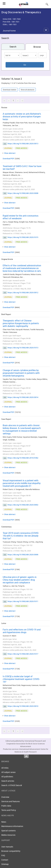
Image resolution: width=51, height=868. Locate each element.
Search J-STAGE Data (12, 785)
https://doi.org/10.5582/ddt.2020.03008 (23, 193)
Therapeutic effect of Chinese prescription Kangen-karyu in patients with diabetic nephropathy (21, 323)
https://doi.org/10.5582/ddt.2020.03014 (23, 397)
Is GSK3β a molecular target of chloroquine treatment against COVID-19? (21, 679)
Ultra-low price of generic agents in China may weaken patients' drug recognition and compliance (20, 580)
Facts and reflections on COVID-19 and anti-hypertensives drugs (22, 631)
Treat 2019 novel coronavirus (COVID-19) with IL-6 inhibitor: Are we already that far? (21, 536)
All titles (5, 768)
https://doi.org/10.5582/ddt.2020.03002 (23, 505)
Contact (5, 860)
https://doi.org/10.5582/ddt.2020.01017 (23, 654)
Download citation (10, 90)
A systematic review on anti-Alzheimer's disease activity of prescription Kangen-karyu (22, 116)
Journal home (9, 31)
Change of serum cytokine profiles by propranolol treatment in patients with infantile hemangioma (21, 373)
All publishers (7, 777)
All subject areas (8, 772)
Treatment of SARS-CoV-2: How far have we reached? (22, 168)
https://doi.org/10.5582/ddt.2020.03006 (23, 555)
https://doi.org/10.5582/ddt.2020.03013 (23, 144)
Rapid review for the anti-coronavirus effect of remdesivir (21, 217)
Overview (5, 797)
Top (26, 756)
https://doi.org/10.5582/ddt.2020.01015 (23, 237)
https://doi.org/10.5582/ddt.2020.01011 (23, 601)
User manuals (7, 847)
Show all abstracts (27, 90)
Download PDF (8, 159)
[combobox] (12, 55)
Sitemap (5, 864)
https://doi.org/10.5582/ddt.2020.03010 (23, 706)
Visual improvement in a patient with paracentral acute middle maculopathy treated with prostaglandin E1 (22, 483)
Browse (37, 47)
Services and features (11, 801)
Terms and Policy (9, 810)
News (4, 822)
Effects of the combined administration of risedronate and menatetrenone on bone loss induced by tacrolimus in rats (22, 268)
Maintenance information (12, 826)
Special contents (8, 831)
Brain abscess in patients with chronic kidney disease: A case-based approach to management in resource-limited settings (22, 429)
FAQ (3, 855)
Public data (6, 806)
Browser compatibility (11, 851)
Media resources (8, 835)
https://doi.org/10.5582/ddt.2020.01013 (23, 348)
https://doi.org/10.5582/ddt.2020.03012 (23, 292)
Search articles (8, 781)
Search (13, 47)
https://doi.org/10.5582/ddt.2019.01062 (23, 458)
